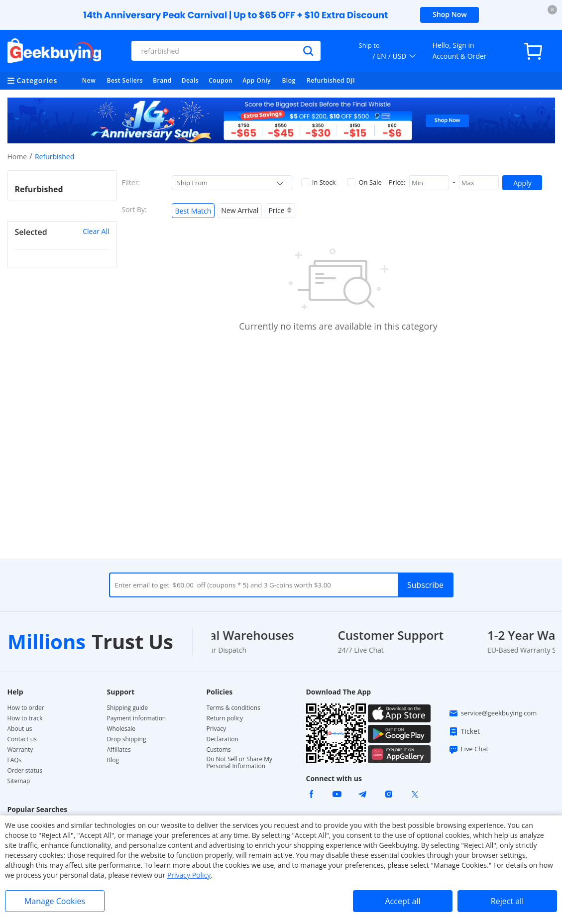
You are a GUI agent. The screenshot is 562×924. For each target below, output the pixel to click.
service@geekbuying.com (493, 713)
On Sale (364, 182)
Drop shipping (127, 739)
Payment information (137, 718)
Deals (190, 80)
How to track (25, 718)
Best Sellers (125, 80)
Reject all (507, 901)
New (89, 80)
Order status (25, 771)
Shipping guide (128, 708)
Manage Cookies (55, 901)
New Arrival (240, 210)
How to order (26, 708)
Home (17, 157)
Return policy (225, 718)
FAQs (15, 760)
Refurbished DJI (331, 80)
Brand (162, 80)
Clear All (96, 231)
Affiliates (119, 750)
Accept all (402, 901)
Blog (288, 80)
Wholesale (121, 729)
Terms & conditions (233, 708)
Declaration (223, 739)
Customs (219, 750)
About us (20, 729)
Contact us (22, 739)
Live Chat (468, 749)
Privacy (217, 729)
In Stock (319, 182)
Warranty (20, 750)
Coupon (221, 80)
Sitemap (19, 781)
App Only (257, 80)
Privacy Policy (189, 875)
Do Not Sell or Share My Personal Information (240, 763)
